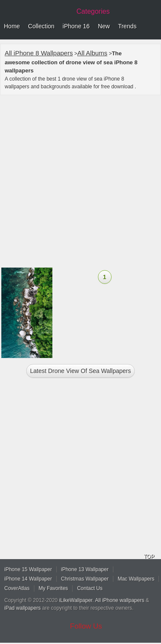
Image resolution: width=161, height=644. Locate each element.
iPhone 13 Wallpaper (85, 569)
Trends (127, 26)
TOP (149, 557)
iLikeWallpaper (76, 600)
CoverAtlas (17, 588)
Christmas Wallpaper (85, 579)
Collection (41, 26)
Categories (93, 11)
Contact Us (90, 588)
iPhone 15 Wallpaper (28, 569)
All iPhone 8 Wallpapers (39, 53)
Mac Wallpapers (136, 579)
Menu (152, 27)
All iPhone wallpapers (120, 600)
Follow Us (86, 626)
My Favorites (53, 588)
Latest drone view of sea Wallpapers (80, 371)
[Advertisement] (80, 182)
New (104, 26)
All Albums (92, 53)
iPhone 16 (76, 26)
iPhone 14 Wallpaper (28, 579)
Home (12, 26)
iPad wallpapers (23, 608)
